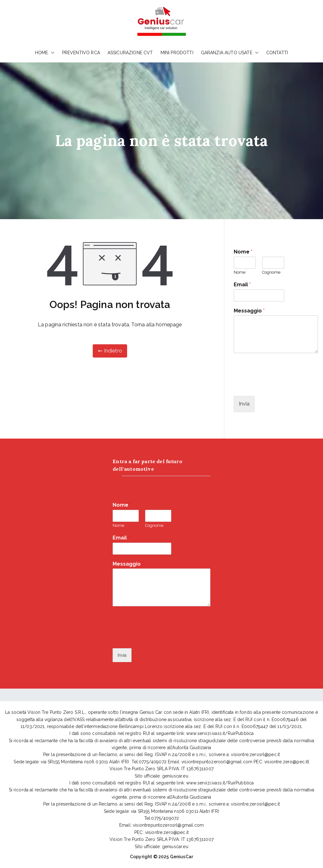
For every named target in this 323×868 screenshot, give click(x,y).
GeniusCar (182, 857)
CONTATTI (277, 53)
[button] (51, 53)
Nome (243, 252)
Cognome (271, 272)
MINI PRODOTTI (177, 53)
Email (242, 285)
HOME (45, 53)
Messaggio (249, 311)
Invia (244, 404)
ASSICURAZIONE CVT (130, 53)
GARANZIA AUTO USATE (230, 53)
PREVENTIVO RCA (81, 53)
